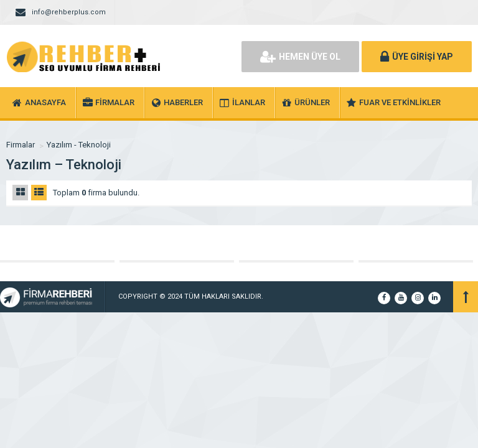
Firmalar (21, 145)
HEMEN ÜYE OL (300, 57)
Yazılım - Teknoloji (79, 145)
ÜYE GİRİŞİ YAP (417, 57)
